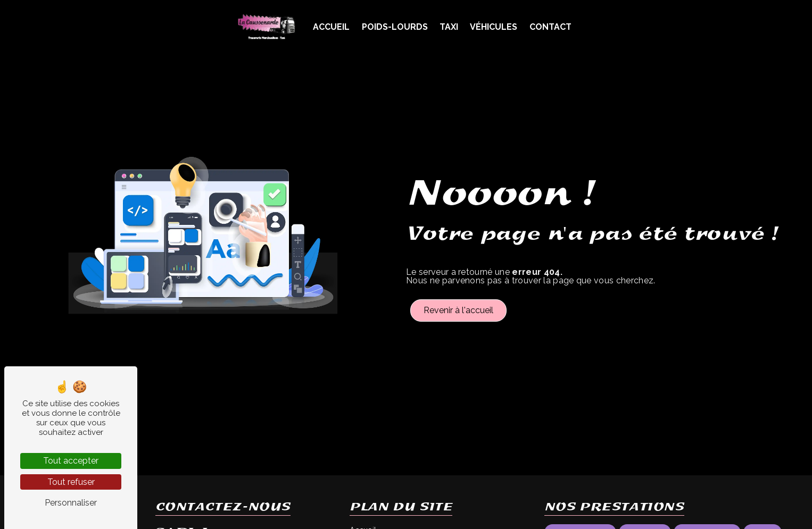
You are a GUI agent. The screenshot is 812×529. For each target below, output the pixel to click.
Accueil (331, 27)
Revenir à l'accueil (458, 310)
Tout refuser (71, 482)
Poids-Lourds (395, 27)
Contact (550, 27)
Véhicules (494, 27)
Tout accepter (71, 461)
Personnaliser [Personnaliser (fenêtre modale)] (71, 503)
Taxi (449, 27)
